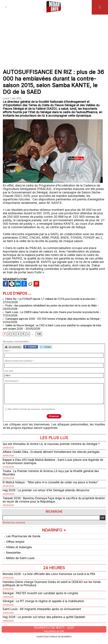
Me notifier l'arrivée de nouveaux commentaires (32, 409)
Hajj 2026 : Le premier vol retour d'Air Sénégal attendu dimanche (47, 492)
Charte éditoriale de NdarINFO (54, 640)
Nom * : (8, 351)
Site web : (9, 371)
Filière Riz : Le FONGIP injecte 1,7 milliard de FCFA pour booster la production (53, 299)
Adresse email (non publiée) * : (19, 361)
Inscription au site (54, 635)
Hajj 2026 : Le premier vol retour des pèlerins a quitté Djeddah (45, 621)
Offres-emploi (14, 544)
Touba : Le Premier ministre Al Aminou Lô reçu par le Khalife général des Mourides (52, 474)
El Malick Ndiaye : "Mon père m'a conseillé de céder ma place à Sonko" (52, 484)
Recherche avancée (14, 524)
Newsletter (12, 555)
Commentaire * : (12, 381)
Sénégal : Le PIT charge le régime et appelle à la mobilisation (44, 605)
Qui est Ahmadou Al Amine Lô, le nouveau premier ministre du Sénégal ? (52, 444)
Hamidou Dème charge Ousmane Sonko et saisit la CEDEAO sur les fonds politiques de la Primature (53, 587)
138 (39, 334)
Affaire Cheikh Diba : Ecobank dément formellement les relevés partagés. (53, 452)
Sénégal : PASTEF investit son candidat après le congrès (42, 596)
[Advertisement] (54, 39)
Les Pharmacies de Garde (22, 538)
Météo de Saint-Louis (19, 561)
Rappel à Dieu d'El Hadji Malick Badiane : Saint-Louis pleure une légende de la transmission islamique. (53, 462)
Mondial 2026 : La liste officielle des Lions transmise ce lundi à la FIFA (51, 577)
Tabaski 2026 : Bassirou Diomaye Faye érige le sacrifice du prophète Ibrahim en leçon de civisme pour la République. (50, 502)
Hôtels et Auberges (18, 549)
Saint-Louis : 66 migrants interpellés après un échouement (42, 613)
